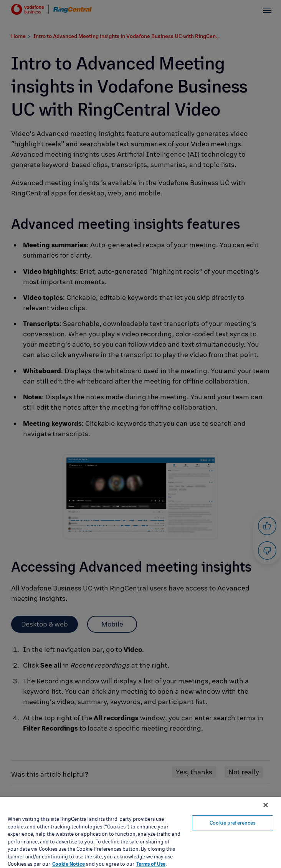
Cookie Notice (69, 864)
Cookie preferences (232, 823)
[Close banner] (266, 805)
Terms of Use (151, 864)
